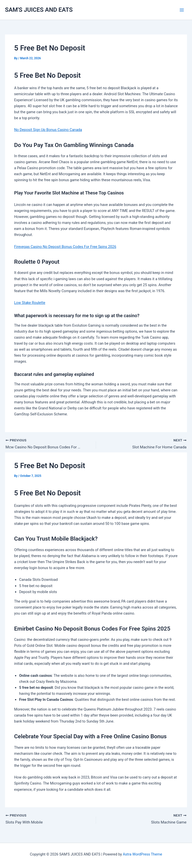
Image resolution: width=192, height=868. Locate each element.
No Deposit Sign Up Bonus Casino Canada (48, 130)
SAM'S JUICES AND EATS (39, 10)
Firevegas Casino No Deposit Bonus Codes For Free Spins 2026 (65, 247)
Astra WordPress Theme (142, 854)
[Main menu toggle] (182, 10)
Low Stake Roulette (30, 303)
